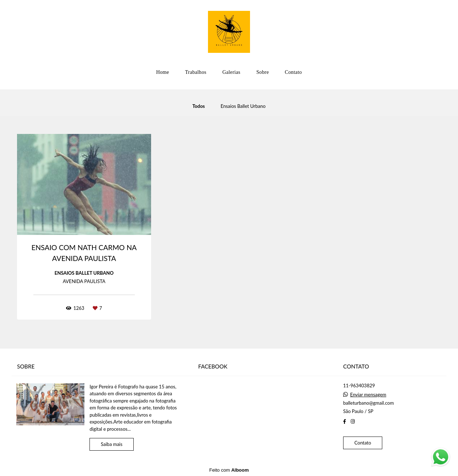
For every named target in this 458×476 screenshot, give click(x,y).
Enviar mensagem (368, 395)
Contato (293, 72)
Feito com (229, 470)
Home (163, 72)
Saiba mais (112, 444)
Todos (199, 106)
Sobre (263, 72)
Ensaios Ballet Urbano (243, 106)
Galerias (232, 72)
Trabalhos (196, 72)
